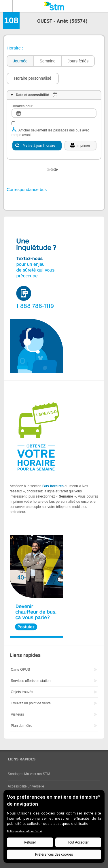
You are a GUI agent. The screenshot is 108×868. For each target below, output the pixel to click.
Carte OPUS (21, 670)
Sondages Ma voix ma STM (29, 774)
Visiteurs (18, 714)
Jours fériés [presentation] (78, 61)
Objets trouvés (22, 692)
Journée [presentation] (20, 61)
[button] (33, 79)
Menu (6, 6)
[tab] (20, 61)
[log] (54, 113)
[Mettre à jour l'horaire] (37, 146)
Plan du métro (22, 726)
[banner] (54, 6)
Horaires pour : (23, 106)
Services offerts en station (31, 681)
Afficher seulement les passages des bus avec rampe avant (51, 133)
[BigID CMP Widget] (54, 828)
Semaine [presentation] (48, 61)
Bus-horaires (53, 486)
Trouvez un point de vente (31, 703)
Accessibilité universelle (26, 786)
